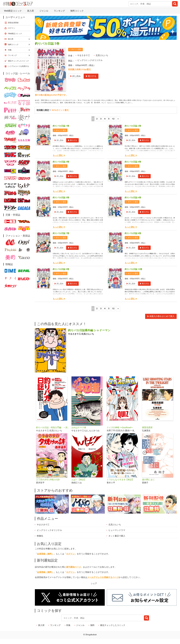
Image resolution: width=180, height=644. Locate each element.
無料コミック (77, 11)
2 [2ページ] (97, 124)
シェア (94, 588)
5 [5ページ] (109, 124)
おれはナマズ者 (79, 432)
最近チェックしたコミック (113, 630)
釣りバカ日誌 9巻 (61, 274)
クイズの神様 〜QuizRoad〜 (120, 432)
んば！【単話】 (79, 484)
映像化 (40, 541)
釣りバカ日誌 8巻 (133, 238)
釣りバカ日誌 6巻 (133, 202)
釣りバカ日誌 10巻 (133, 274)
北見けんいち (102, 55)
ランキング (59, 11)
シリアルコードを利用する (18, 66)
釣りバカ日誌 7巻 (61, 238)
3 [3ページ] (101, 124)
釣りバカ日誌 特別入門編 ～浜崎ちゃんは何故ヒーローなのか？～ (53, 432)
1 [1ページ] (93, 124)
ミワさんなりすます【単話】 (120, 484)
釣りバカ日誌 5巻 (61, 202)
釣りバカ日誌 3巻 (61, 167)
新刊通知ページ (74, 572)
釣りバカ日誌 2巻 (133, 131)
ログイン (70, 559)
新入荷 (31, 11)
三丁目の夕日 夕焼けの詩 (48, 484)
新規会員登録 (13, 23)
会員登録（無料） (45, 559)
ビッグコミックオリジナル (90, 60)
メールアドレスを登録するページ (103, 582)
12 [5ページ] (113, 124)
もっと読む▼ (59, 160)
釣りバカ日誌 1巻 (61, 131)
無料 (92, 630)
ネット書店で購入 (117, 541)
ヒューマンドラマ (117, 535)
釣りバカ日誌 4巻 (133, 167)
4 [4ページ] (105, 124)
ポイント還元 (76, 49)
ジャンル (44, 11)
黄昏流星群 (147, 432)
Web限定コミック (13, 11)
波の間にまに (148, 484)
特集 (68, 630)
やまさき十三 (84, 55)
